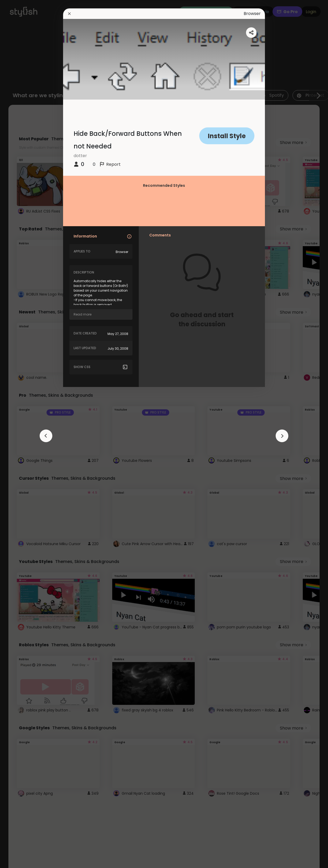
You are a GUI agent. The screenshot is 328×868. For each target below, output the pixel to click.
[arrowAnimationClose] (46, 436)
